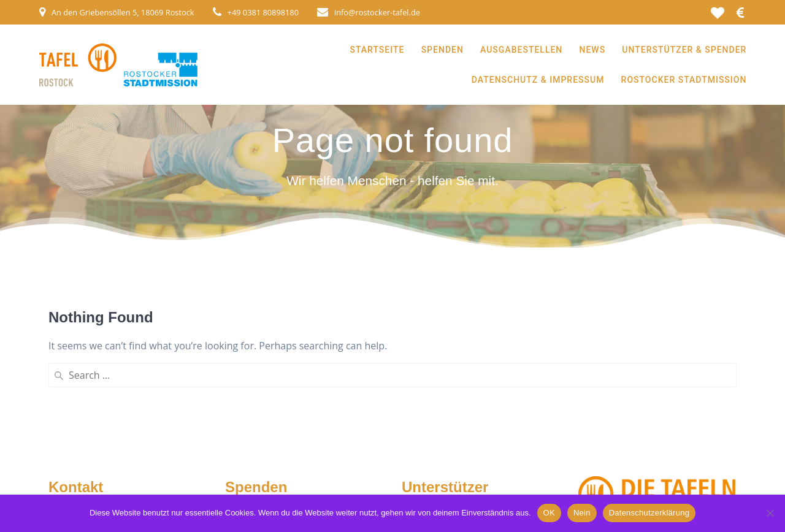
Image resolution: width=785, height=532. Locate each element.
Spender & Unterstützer (460, 460)
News (593, 50)
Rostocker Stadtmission (684, 80)
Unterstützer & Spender (684, 50)
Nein (582, 513)
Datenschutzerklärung (649, 513)
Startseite (377, 50)
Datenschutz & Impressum (538, 80)
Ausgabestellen (521, 50)
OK (549, 513)
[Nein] (770, 513)
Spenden (442, 50)
